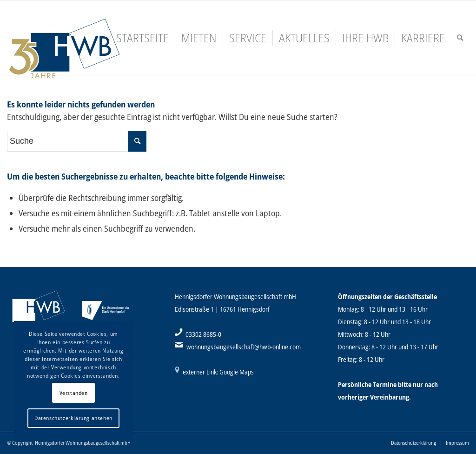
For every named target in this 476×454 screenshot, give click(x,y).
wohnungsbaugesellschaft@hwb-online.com (244, 347)
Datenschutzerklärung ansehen (73, 418)
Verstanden (74, 393)
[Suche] (460, 38)
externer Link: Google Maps (218, 372)
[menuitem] (142, 38)
